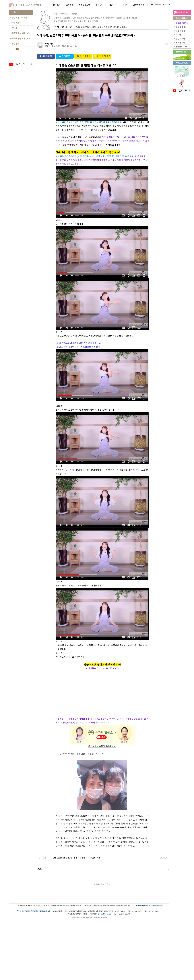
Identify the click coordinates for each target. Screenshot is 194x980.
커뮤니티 (113, 5)
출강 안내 (100, 5)
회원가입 (156, 5)
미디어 (125, 5)
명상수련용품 (139, 5)
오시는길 (70, 5)
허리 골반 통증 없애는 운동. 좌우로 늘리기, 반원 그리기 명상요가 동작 (75, 858)
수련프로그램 (85, 5)
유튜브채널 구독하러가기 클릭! (102, 747)
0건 (47, 46)
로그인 (167, 5)
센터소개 (57, 5)
